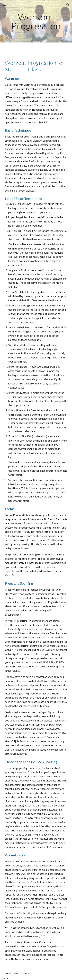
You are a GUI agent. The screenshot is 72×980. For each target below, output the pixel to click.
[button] (4, 5)
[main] (36, 21)
